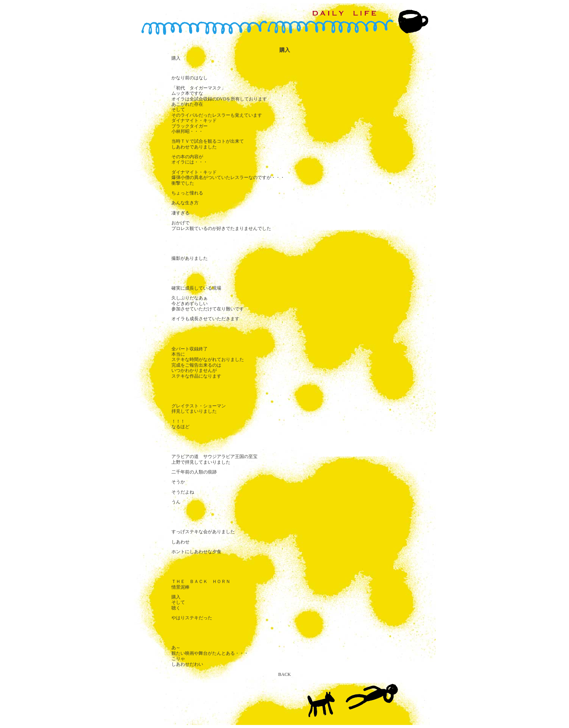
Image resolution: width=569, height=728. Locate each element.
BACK (284, 674)
